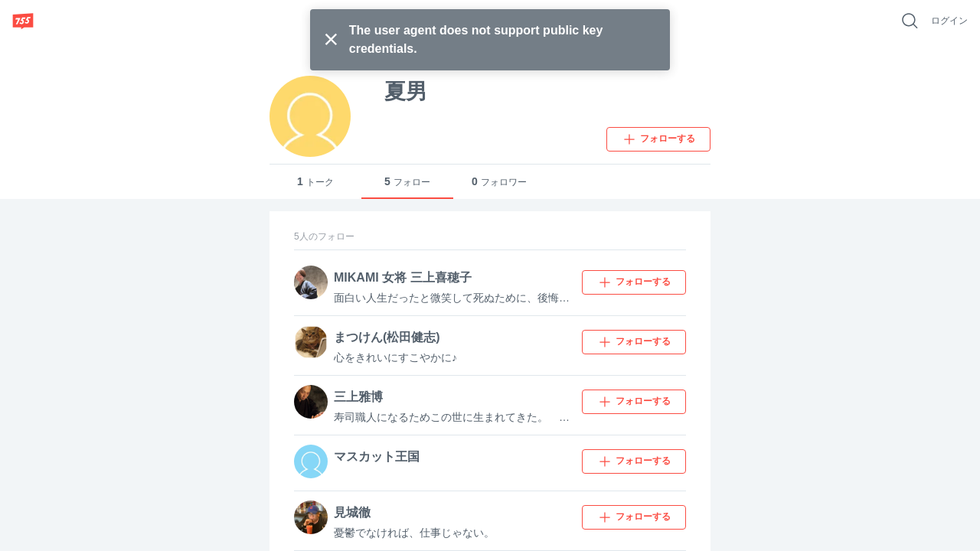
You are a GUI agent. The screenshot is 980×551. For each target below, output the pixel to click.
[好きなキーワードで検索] (910, 21)
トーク (315, 182)
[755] (23, 21)
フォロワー (499, 182)
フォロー (407, 182)
